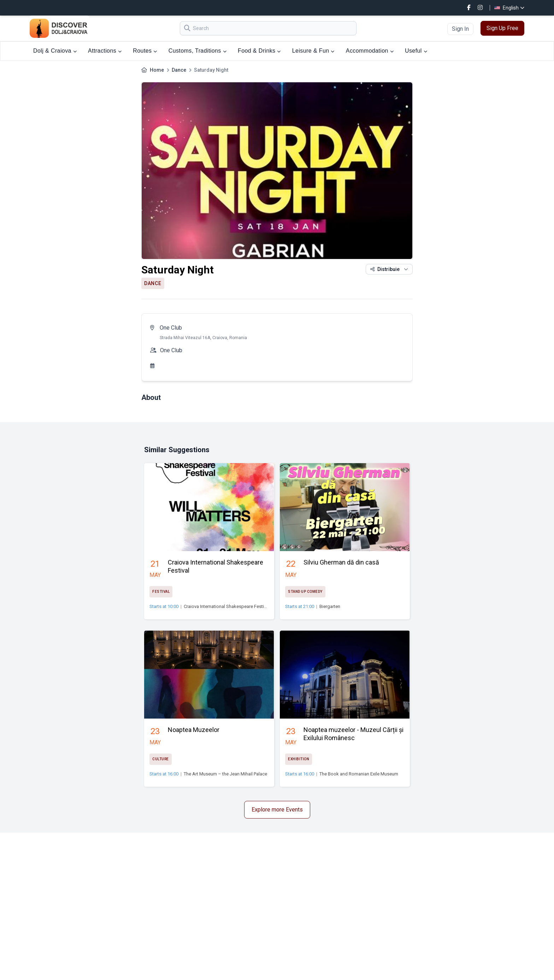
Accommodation (370, 51)
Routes (145, 51)
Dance (179, 70)
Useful (416, 51)
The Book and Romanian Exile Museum (359, 774)
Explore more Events (277, 810)
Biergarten (330, 606)
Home (157, 70)
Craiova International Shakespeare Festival (227, 606)
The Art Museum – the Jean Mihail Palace (225, 774)
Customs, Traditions (198, 51)
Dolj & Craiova (55, 51)
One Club (171, 328)
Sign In (460, 29)
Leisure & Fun (313, 51)
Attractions (105, 51)
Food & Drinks (259, 51)
